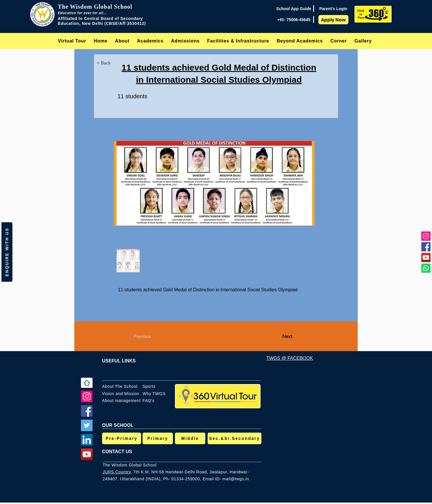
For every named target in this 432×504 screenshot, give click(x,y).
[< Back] (108, 63)
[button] (122, 41)
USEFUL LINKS (119, 361)
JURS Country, (117, 472)
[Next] (278, 336)
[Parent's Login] (333, 9)
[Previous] (153, 336)
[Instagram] (426, 236)
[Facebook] (426, 247)
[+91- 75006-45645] (294, 20)
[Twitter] (87, 425)
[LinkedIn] (87, 440)
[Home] (87, 383)
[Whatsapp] (426, 268)
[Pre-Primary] (122, 438)
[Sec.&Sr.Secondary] (235, 438)
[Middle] (190, 438)
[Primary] (158, 438)
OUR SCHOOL (118, 425)
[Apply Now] (333, 20)
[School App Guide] (294, 9)
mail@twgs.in (236, 479)
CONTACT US (117, 452)
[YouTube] (426, 257)
